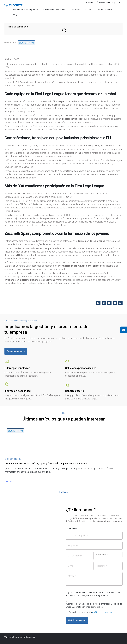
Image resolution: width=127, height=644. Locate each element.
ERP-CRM (29, 43)
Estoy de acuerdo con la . (91, 612)
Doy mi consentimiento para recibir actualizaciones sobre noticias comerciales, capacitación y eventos (93, 594)
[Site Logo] (14, 5)
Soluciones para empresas (25, 10)
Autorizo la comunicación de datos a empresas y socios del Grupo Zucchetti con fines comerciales (94, 605)
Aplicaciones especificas (55, 10)
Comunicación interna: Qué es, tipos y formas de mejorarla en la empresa (46, 464)
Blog (15, 15)
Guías (88, 10)
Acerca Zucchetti (104, 10)
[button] (98, 303)
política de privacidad (102, 612)
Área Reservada (103, 2)
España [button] (115, 2)
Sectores (76, 10)
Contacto (90, 2)
